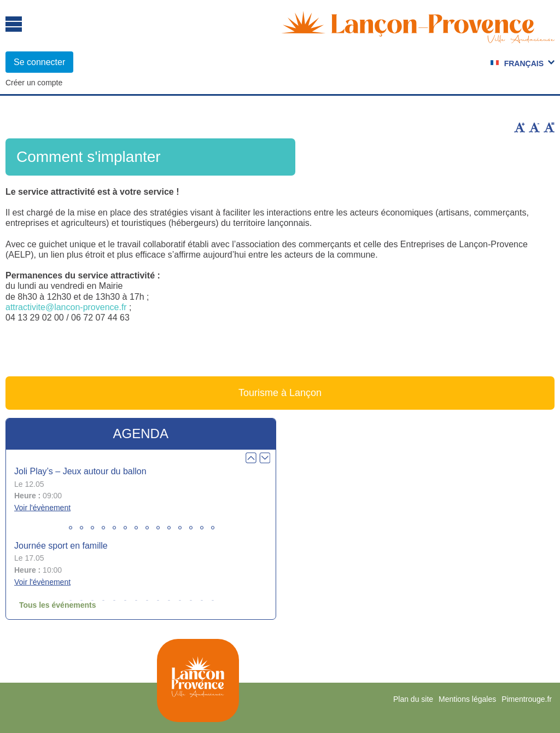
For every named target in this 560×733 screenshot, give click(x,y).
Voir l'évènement (42, 508)
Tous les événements (58, 605)
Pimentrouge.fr (527, 699)
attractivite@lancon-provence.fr (66, 307)
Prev (251, 458)
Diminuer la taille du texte (534, 127)
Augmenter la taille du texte (520, 127)
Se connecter (39, 62)
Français (524, 63)
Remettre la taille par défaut (549, 127)
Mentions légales (467, 699)
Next (265, 458)
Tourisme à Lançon (280, 393)
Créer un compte (34, 83)
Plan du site (413, 699)
